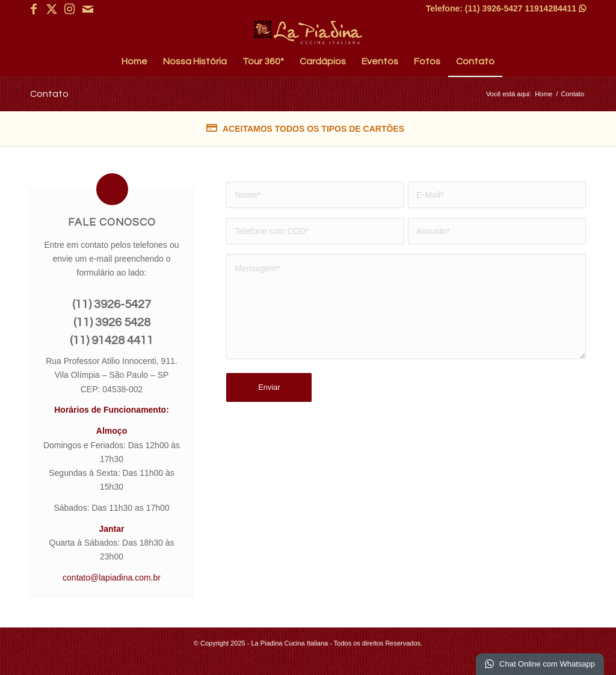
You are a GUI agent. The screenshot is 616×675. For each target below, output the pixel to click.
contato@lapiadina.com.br (112, 578)
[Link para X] (51, 9)
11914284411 (555, 8)
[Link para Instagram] (69, 9)
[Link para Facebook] (33, 9)
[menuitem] (134, 61)
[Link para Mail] (88, 9)
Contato (49, 94)
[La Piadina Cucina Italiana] (308, 32)
